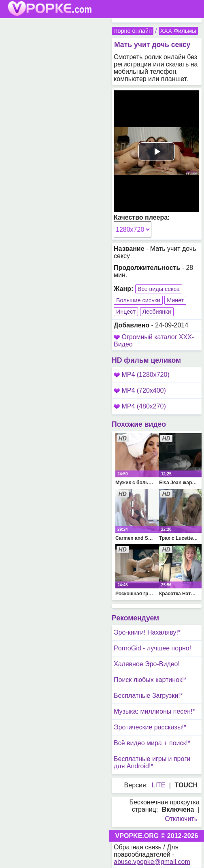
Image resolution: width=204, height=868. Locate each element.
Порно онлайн (133, 31)
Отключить (181, 819)
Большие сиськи (138, 300)
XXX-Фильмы (178, 31)
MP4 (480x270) (140, 406)
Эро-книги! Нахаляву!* (147, 632)
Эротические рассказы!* (150, 727)
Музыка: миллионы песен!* (154, 711)
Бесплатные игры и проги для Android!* (152, 762)
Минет (175, 300)
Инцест (126, 312)
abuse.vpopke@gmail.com (152, 862)
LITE (159, 785)
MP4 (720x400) (140, 390)
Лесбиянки (157, 312)
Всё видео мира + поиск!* (152, 743)
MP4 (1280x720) (142, 375)
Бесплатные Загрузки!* (148, 696)
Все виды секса (159, 289)
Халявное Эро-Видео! (147, 664)
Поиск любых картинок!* (150, 680)
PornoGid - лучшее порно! (152, 648)
